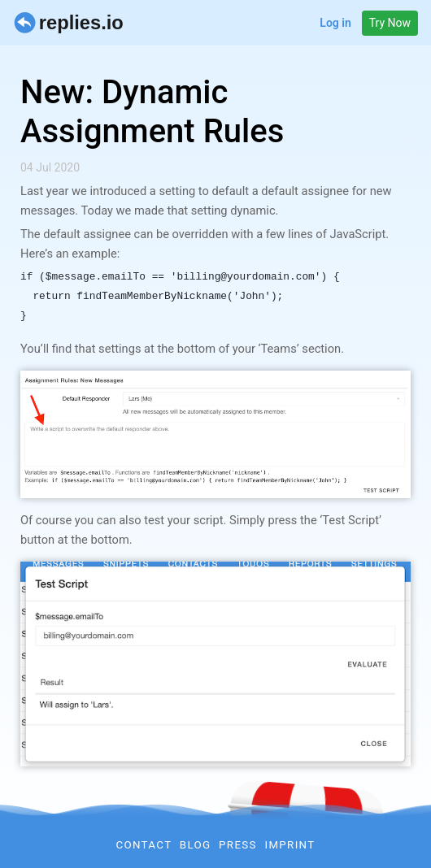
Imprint (290, 845)
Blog (196, 845)
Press (238, 845)
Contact (144, 845)
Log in (335, 23)
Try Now (390, 23)
